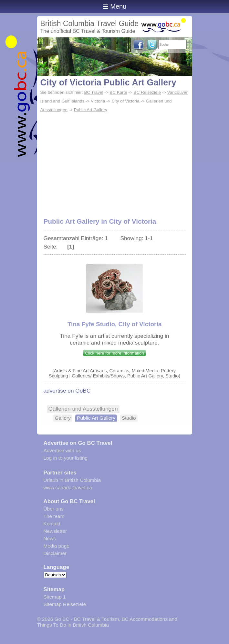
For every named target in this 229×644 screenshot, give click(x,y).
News (50, 538)
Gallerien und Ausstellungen (83, 409)
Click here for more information (114, 353)
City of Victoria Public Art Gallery (108, 83)
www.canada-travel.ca (68, 488)
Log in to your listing (66, 458)
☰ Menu (115, 6)
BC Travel (94, 92)
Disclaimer (55, 553)
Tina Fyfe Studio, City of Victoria (115, 324)
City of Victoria (125, 101)
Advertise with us (62, 450)
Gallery (63, 418)
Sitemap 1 (55, 597)
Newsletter (55, 531)
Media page (57, 546)
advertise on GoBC (67, 391)
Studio (129, 418)
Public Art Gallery (91, 110)
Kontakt (52, 524)
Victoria (98, 101)
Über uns (54, 509)
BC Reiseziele (147, 92)
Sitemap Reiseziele (65, 604)
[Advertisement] (115, 167)
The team (54, 516)
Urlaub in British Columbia (72, 480)
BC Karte (118, 92)
